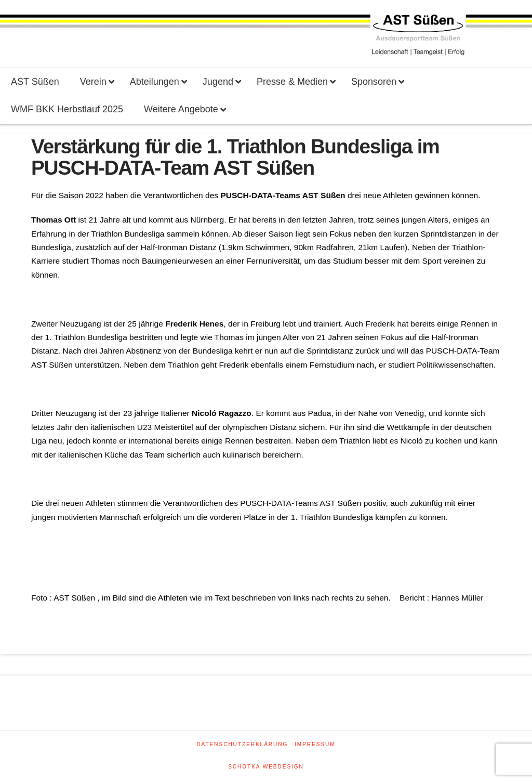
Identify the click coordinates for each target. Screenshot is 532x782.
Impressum (315, 744)
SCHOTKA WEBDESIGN (266, 767)
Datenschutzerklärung (242, 744)
